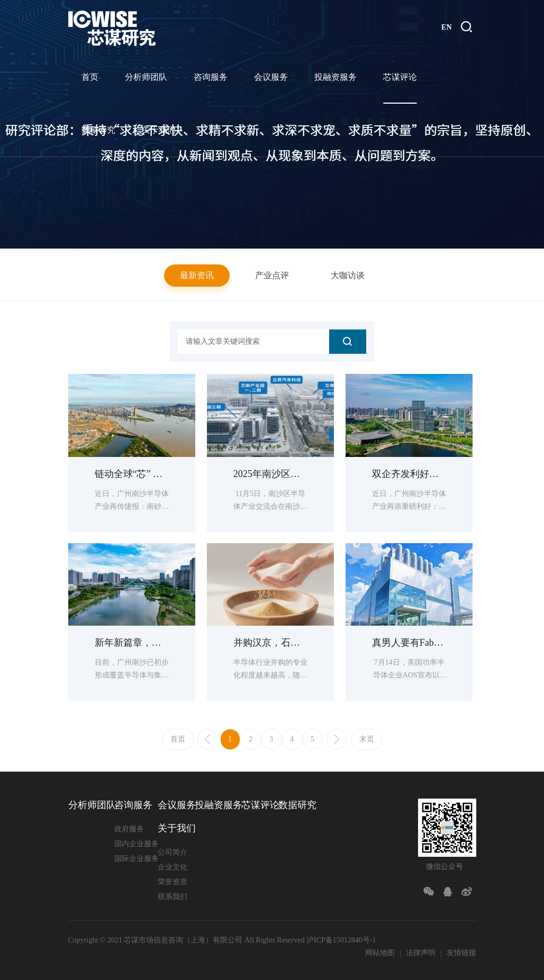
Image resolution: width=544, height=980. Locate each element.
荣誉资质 (173, 882)
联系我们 (173, 897)
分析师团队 (146, 77)
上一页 (207, 739)
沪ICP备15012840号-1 (341, 940)
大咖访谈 (348, 275)
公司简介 (173, 852)
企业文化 (173, 867)
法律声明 (421, 953)
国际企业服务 (137, 859)
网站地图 (380, 953)
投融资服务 (336, 77)
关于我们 (159, 130)
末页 (367, 739)
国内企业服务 (137, 844)
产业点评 (272, 275)
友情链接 (461, 953)
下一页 (337, 739)
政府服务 (129, 829)
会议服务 (271, 77)
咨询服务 (211, 77)
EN (446, 27)
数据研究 (98, 130)
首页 (90, 77)
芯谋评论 (400, 77)
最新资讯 (197, 275)
